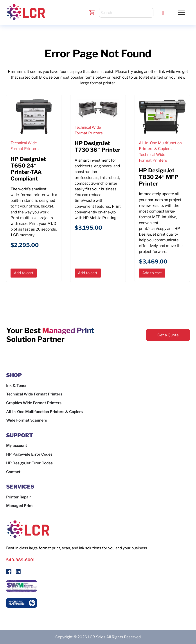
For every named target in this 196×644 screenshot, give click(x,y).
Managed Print (19, 506)
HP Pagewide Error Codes (29, 454)
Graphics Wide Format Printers (34, 403)
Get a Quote (168, 335)
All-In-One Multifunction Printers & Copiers (44, 412)
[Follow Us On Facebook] (9, 572)
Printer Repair (19, 497)
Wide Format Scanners (27, 420)
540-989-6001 (20, 560)
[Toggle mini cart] (92, 13)
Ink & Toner (16, 385)
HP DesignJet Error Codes (29, 463)
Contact (13, 472)
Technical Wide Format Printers (34, 394)
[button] (181, 13)
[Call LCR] (163, 13)
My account (17, 445)
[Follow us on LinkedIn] (18, 572)
